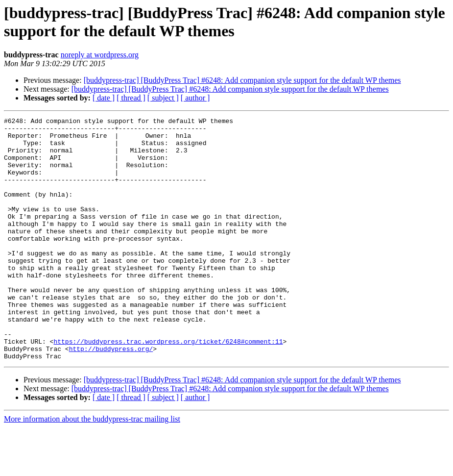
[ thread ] (131, 98)
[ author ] (195, 98)
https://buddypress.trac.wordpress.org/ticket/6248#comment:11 (168, 387)
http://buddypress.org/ (111, 396)
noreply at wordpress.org (100, 55)
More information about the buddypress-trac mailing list (92, 467)
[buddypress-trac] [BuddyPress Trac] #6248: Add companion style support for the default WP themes (242, 80)
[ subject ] (163, 98)
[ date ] (104, 98)
